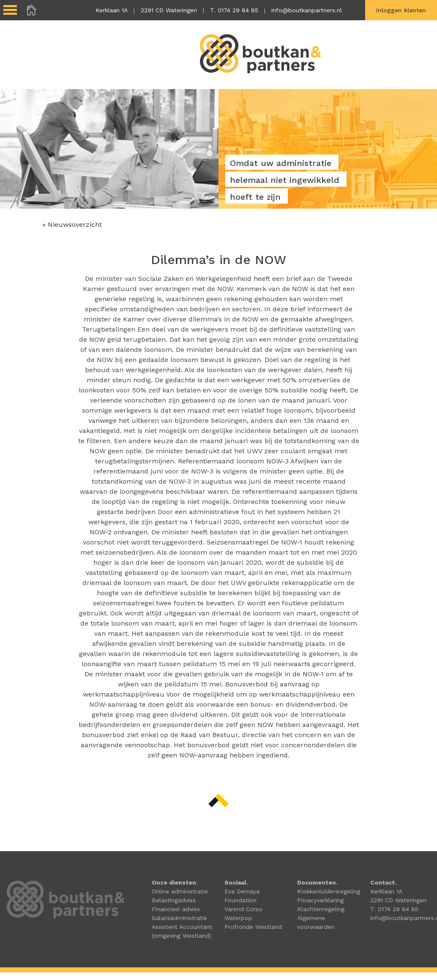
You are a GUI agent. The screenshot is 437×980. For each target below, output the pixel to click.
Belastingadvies (174, 900)
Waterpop (238, 918)
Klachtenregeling (321, 909)
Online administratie (180, 891)
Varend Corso (243, 909)
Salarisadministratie (179, 918)
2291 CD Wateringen (169, 10)
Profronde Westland (253, 927)
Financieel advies (176, 909)
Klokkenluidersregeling (329, 891)
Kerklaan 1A (112, 10)
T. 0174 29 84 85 (234, 10)
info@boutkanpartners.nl (307, 10)
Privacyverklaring (320, 900)
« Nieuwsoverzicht (72, 225)
